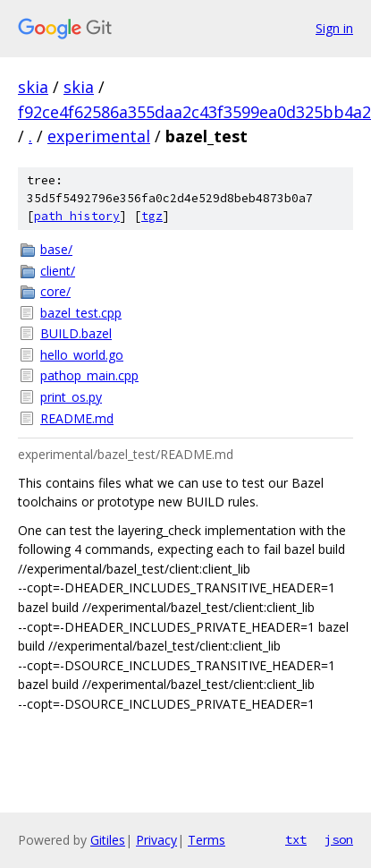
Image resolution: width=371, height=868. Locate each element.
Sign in (334, 28)
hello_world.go (82, 355)
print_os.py (71, 397)
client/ (58, 271)
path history (77, 216)
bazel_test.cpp (81, 313)
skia (33, 87)
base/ (56, 249)
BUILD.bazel (76, 333)
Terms (207, 840)
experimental (99, 136)
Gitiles (108, 840)
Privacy (156, 840)
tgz (152, 216)
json (339, 839)
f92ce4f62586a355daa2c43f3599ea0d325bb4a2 (194, 112)
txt (296, 839)
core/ (55, 291)
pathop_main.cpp (89, 375)
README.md (77, 418)
